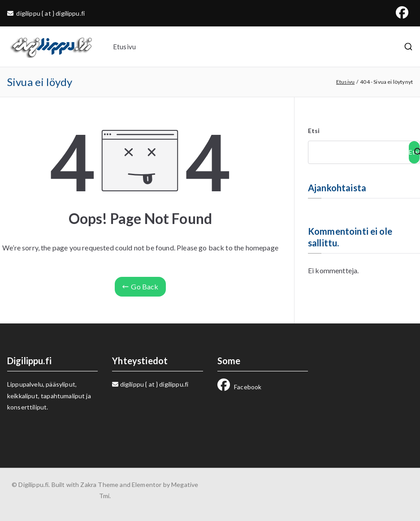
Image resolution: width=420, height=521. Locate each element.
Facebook (240, 387)
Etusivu (124, 47)
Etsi (314, 131)
